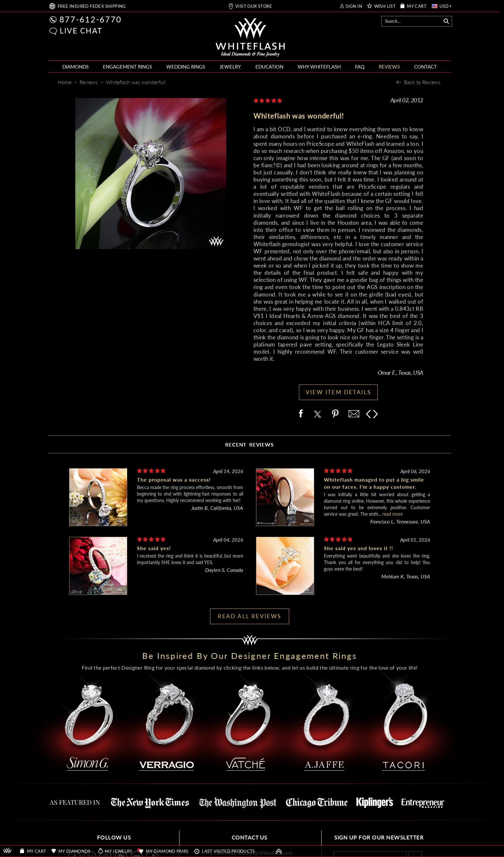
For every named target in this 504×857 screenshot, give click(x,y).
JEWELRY (230, 67)
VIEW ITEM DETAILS (338, 392)
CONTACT (425, 67)
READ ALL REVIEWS (249, 616)
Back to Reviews (422, 82)
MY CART (417, 6)
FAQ (360, 67)
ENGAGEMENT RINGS (127, 67)
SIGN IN (354, 6)
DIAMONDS (75, 67)
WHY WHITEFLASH (319, 67)
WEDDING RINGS (186, 67)
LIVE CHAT (81, 31)
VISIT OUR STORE (254, 6)
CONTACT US (250, 837)
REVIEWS (389, 67)
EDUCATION (269, 67)
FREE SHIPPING (92, 6)
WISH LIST (385, 6)
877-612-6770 (91, 19)
